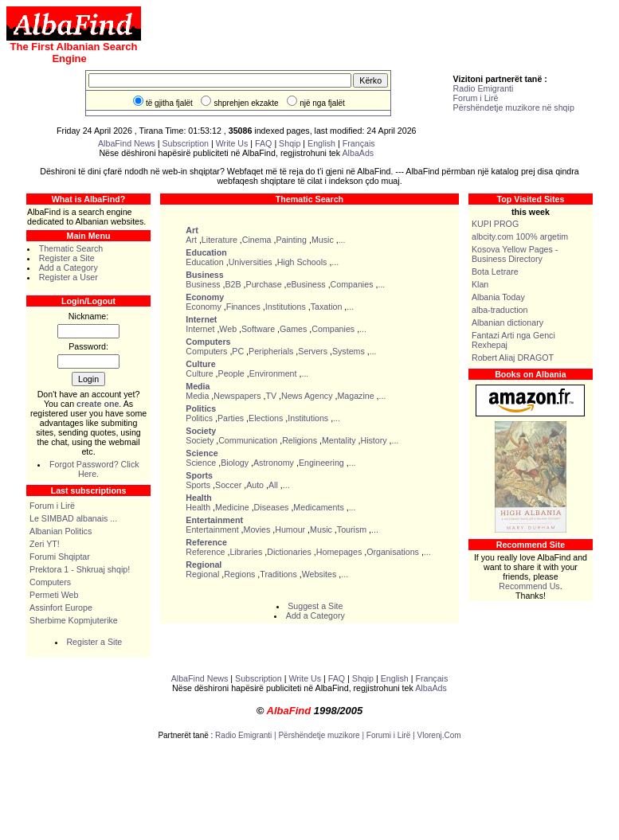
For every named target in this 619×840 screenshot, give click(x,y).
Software (258, 329)
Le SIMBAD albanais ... (73, 518)
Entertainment (212, 529)
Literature (219, 240)
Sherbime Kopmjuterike (74, 620)
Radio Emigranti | (247, 735)
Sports (198, 485)
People (231, 373)
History (373, 440)
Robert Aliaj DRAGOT (513, 357)
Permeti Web (54, 595)
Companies (352, 284)
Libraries (246, 552)
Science (201, 463)
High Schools (302, 262)
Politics (199, 418)
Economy (203, 307)
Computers (50, 582)
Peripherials (271, 351)
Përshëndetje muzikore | (322, 735)
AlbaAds (358, 153)
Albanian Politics (61, 531)
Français (359, 143)
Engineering (321, 463)
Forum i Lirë (476, 98)
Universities (251, 262)
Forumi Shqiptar (60, 557)
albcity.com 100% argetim (520, 236)
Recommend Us (529, 586)
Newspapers (237, 396)
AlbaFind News (127, 143)
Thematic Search (71, 248)
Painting (291, 240)
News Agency (307, 396)
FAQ (264, 143)
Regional (202, 574)
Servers (313, 351)
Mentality (339, 440)
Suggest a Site (315, 606)
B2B (233, 284)
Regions (239, 574)
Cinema (257, 240)
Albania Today (498, 297)
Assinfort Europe (61, 608)
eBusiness (306, 284)
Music (323, 240)
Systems (349, 351)
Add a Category (69, 268)
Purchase (264, 284)
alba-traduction (500, 310)
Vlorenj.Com (439, 735)
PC (238, 351)
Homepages (339, 552)
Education (204, 262)
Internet (200, 329)
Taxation (327, 307)
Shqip (290, 143)
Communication (248, 440)
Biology (235, 463)
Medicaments (318, 507)
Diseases (272, 507)
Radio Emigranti (484, 88)
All (273, 485)
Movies (257, 529)
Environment (273, 373)
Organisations (393, 552)
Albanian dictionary (507, 322)
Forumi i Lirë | (392, 735)
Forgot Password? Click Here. (94, 469)
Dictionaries (289, 552)
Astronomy (274, 463)
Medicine (232, 507)
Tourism (352, 529)
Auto (255, 485)
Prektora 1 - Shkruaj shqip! (80, 569)
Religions (300, 440)
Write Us (232, 143)
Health (198, 507)
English (321, 143)
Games (293, 329)
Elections (266, 418)
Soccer (228, 485)
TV (271, 396)
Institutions (286, 307)
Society (200, 440)
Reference (205, 552)
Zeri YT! (45, 544)
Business (203, 284)
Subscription (185, 143)
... (342, 240)
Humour (290, 529)
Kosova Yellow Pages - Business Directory (515, 254)
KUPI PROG (495, 224)
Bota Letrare (495, 272)
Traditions (278, 574)
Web (228, 329)
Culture (199, 373)
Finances (243, 307)
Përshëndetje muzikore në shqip (514, 107)
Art (191, 240)
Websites (319, 574)
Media (197, 396)
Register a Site (67, 258)
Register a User (69, 277)
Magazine (355, 396)
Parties (231, 418)
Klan (480, 284)
